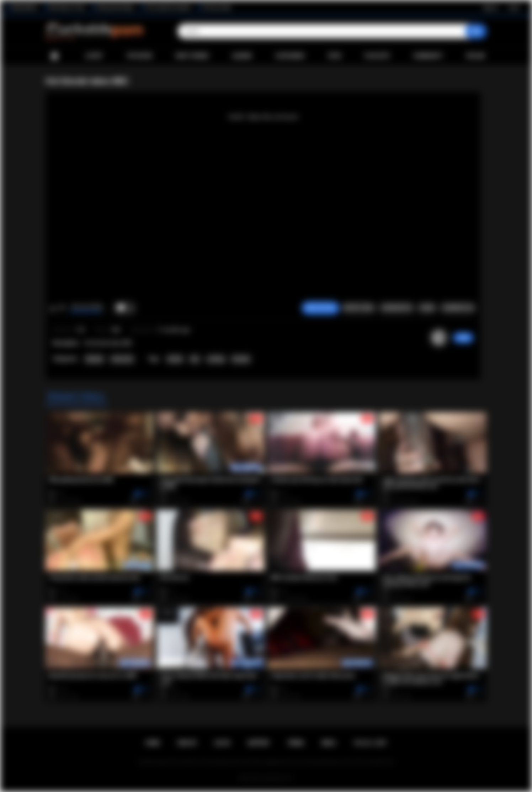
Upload (476, 56)
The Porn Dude (217, 7)
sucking (216, 359)
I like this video (53, 308)
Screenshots (397, 308)
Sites (334, 56)
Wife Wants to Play (67, 7)
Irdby (463, 338)
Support (259, 743)
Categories (290, 56)
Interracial (122, 359)
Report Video (359, 308)
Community (428, 56)
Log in (514, 7)
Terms (296, 743)
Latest (94, 56)
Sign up (490, 7)
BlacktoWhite (25, 7)
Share (427, 308)
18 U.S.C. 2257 (370, 743)
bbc (195, 359)
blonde (175, 359)
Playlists (377, 56)
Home (54, 56)
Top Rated (139, 56)
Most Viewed (192, 56)
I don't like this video (62, 308)
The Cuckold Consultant (168, 7)
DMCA (329, 743)
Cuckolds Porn (275, 778)
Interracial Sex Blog (115, 7)
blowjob (241, 359)
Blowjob (94, 359)
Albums (242, 56)
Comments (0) (458, 308)
